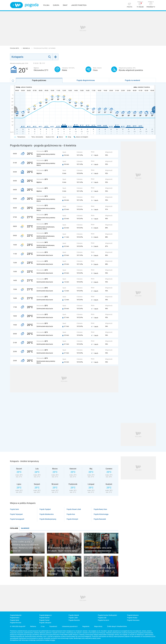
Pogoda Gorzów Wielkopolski (107, 615)
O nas (43, 626)
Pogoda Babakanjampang (48, 519)
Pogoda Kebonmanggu (101, 514)
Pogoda (32, 5)
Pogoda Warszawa (133, 620)
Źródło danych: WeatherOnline (117, 626)
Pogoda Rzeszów (74, 620)
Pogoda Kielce (15, 618)
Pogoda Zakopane (45, 623)
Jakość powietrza (79, 5)
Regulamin (86, 626)
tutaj (53, 640)
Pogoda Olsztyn (132, 618)
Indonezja (26, 48)
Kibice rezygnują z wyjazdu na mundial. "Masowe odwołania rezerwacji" (62, 571)
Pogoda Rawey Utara (100, 509)
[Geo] (56, 57)
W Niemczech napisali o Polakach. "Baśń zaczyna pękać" (63, 549)
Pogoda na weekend (132, 80)
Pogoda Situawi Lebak (74, 509)
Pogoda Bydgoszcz (45, 615)
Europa (56, 5)
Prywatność (53, 626)
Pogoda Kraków (44, 618)
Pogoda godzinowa (39, 80)
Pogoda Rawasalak (100, 519)
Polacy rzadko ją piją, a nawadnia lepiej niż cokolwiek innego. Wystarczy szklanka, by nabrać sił (25, 546)
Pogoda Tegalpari (45, 509)
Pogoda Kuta (71, 514)
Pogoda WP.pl (15, 48)
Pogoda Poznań (44, 620)
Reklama (33, 626)
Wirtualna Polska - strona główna (16, 5)
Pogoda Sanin (14, 509)
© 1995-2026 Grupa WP (18, 626)
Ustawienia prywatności (70, 626)
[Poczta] (130, 5)
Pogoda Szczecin (103, 620)
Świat (65, 5)
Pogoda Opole (15, 620)
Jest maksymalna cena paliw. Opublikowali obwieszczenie (99, 549)
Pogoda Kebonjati (72, 519)
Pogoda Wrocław (16, 623)
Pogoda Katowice (133, 615)
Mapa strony (98, 626)
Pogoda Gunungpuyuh (17, 519)
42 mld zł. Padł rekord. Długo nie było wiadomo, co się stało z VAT (100, 571)
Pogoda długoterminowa (86, 80)
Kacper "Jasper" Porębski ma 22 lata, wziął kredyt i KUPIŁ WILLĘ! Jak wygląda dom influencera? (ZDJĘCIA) (26, 569)
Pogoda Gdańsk (74, 615)
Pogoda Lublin (73, 618)
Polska (46, 5)
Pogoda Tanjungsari (16, 514)
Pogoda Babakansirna (47, 514)
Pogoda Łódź (102, 618)
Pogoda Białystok (16, 615)
